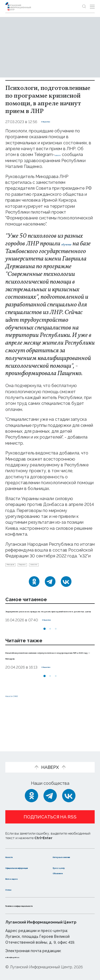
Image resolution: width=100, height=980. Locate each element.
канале (62, 155)
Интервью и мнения (66, 848)
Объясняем (66, 873)
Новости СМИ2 (21, 724)
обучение (73, 244)
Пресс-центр (68, 862)
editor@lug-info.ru (23, 957)
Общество (51, 122)
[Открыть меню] (92, 6)
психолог (65, 574)
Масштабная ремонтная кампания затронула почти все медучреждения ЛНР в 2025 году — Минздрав (48, 681)
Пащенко (41, 574)
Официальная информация (21, 865)
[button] (45, 652)
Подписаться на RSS (50, 806)
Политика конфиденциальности (41, 905)
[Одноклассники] (34, 593)
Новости (15, 846)
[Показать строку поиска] (84, 6)
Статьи (13, 889)
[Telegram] (50, 593)
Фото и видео (21, 878)
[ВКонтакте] (66, 593)
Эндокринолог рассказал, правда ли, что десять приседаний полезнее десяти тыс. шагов (48, 628)
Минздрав (17, 574)
